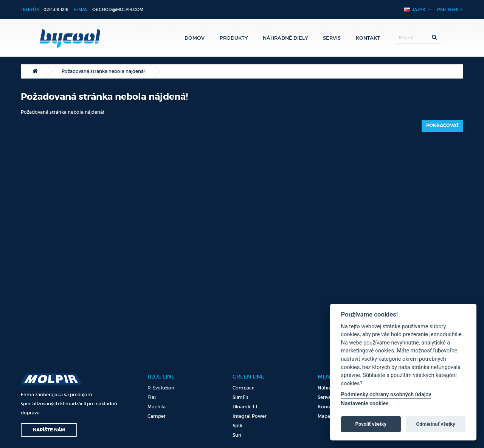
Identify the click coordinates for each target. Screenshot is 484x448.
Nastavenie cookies (365, 404)
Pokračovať (442, 125)
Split (238, 426)
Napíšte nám (49, 430)
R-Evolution (161, 388)
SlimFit (240, 397)
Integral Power (250, 416)
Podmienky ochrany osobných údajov (386, 395)
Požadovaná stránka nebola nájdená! (103, 71)
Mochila (157, 407)
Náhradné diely (285, 38)
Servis (332, 38)
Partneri (450, 9)
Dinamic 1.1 (245, 407)
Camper (157, 416)
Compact (243, 388)
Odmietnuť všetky (435, 424)
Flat (152, 397)
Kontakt (368, 38)
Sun (237, 435)
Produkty (234, 38)
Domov (195, 38)
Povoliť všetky (371, 424)
